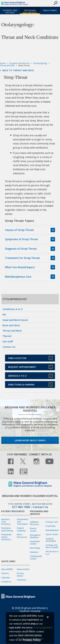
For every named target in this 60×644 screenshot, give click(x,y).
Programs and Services (30, 12)
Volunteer (22, 580)
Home (3, 63)
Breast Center (33, 529)
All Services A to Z (52, 553)
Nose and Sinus (11, 325)
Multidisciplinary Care (18, 277)
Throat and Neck (7, 65)
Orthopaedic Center (36, 557)
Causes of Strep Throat (19, 230)
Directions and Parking (7, 529)
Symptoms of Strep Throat (22, 239)
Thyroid (7, 336)
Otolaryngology (40, 63)
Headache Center (35, 543)
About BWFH (50, 10)
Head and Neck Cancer (15, 320)
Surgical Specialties (51, 540)
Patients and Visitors (10, 12)
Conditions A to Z (13, 309)
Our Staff (8, 341)
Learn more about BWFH (30, 440)
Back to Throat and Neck (18, 70)
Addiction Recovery (34, 523)
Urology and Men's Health (52, 546)
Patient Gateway (21, 529)
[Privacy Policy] (32, 640)
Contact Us (9, 347)
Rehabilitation (52, 530)
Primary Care (52, 522)
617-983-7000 (21, 507)
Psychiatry (51, 526)
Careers (5, 573)
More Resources (22, 536)
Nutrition (34, 552)
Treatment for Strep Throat (22, 258)
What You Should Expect (20, 267)
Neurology (35, 548)
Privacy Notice (20, 574)
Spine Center (52, 534)
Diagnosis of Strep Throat (21, 249)
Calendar (6, 578)
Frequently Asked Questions (6, 537)
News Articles (23, 569)
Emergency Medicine (35, 536)
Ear (4, 314)
